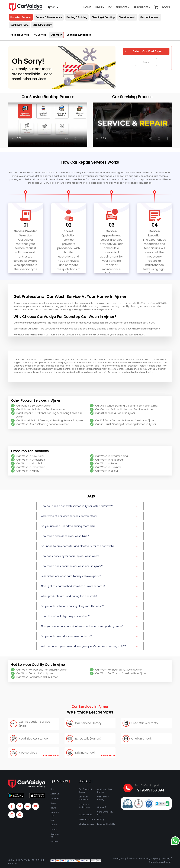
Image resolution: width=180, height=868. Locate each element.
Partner (54, 829)
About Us (55, 794)
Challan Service (86, 824)
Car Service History (103, 798)
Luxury (100, 7)
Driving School (86, 815)
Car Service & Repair (85, 791)
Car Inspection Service (105, 791)
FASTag (101, 819)
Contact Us (54, 835)
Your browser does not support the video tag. (48, 125)
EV (110, 7)
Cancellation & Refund (160, 862)
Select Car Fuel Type (143, 51)
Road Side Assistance (84, 806)
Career (54, 825)
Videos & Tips (55, 814)
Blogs (53, 803)
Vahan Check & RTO (105, 813)
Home (87, 7)
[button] (156, 6)
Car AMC (102, 807)
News (53, 808)
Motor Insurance (87, 819)
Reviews (54, 841)
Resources (142, 7)
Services (123, 7)
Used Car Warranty (83, 798)
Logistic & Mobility (106, 824)
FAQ (52, 820)
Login (166, 7)
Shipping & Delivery (161, 859)
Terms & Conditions (139, 859)
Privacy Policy (120, 859)
